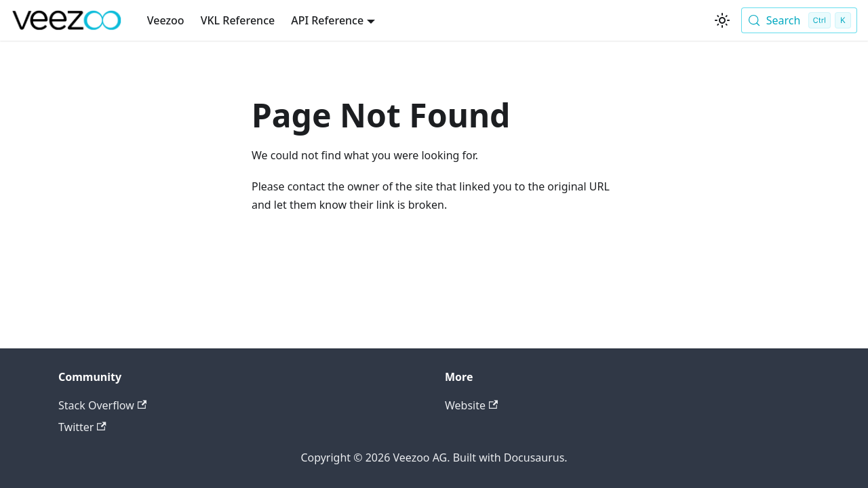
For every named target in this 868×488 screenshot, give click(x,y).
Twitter (82, 427)
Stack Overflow (102, 405)
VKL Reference (238, 20)
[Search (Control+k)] (799, 20)
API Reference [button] (327, 20)
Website (471, 405)
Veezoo (166, 20)
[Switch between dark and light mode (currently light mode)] (722, 20)
